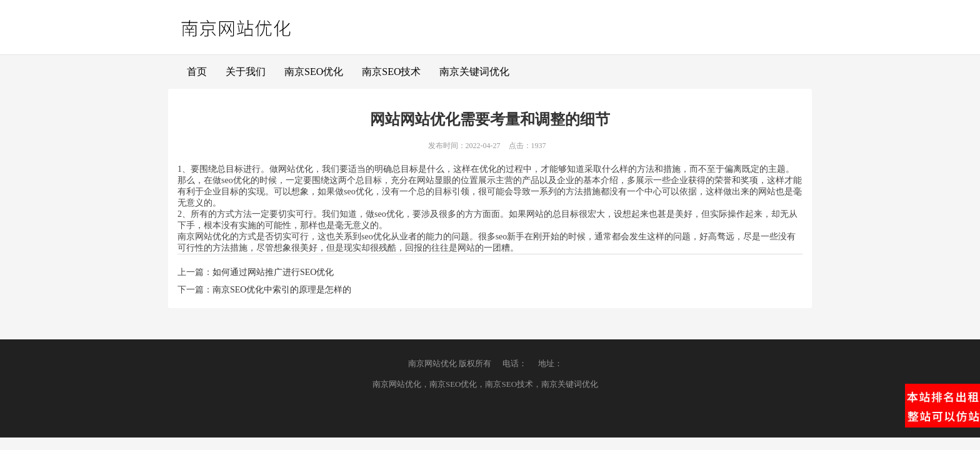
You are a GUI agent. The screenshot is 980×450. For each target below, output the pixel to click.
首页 (197, 72)
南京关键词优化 (474, 72)
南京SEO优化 (314, 72)
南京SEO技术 (391, 72)
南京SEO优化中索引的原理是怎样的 (282, 290)
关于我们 (246, 72)
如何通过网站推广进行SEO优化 (273, 272)
